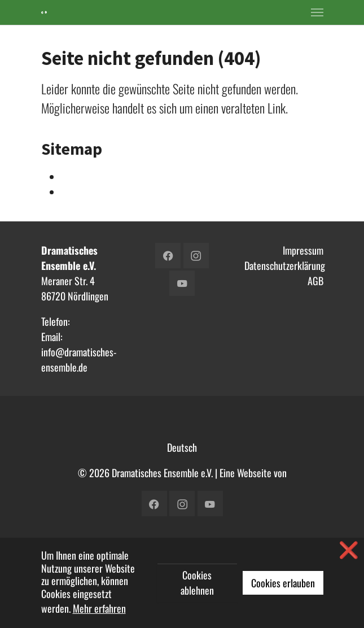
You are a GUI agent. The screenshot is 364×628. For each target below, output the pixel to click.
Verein (73, 192)
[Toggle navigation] (317, 12)
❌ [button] (349, 549)
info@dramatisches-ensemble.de (79, 359)
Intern (73, 177)
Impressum (303, 250)
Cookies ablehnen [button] (197, 583)
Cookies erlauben (283, 583)
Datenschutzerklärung (285, 265)
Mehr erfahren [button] (99, 608)
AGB (315, 281)
